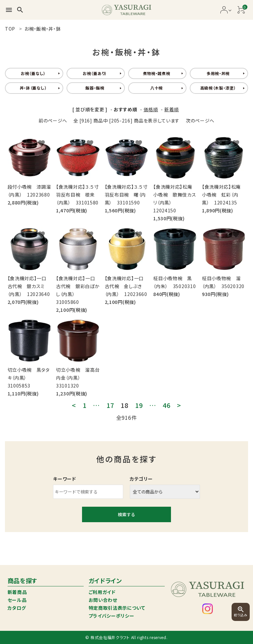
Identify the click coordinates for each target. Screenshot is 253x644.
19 (139, 405)
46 (167, 405)
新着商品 (17, 592)
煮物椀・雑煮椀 (157, 73)
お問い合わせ (103, 600)
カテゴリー (141, 479)
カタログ (17, 608)
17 (110, 405)
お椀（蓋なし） (33, 73)
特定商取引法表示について (117, 608)
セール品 (17, 600)
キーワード (65, 479)
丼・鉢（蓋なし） (33, 88)
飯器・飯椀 (95, 88)
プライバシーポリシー (112, 616)
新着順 (172, 109)
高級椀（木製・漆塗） (218, 88)
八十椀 (156, 88)
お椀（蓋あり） (95, 73)
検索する (126, 514)
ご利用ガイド (102, 592)
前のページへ (53, 121)
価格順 (151, 109)
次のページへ (200, 121)
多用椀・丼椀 (218, 73)
